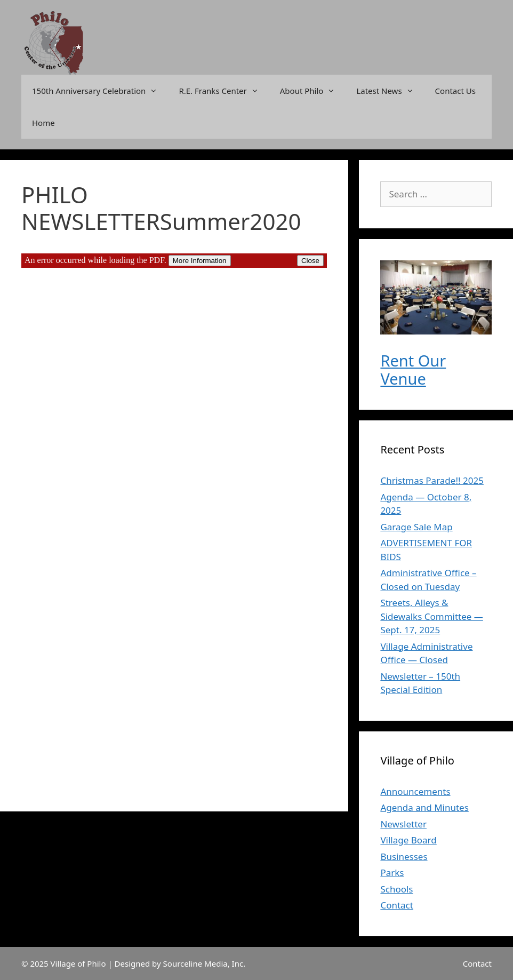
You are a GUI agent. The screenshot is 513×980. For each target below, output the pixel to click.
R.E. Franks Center (224, 91)
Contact (397, 905)
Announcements (415, 791)
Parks (392, 873)
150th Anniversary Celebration (100, 91)
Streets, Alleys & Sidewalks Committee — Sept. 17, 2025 (431, 616)
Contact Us (455, 91)
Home (43, 123)
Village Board (408, 840)
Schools (396, 889)
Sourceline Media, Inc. (205, 963)
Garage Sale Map (416, 527)
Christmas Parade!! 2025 (432, 480)
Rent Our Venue (413, 370)
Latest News (390, 91)
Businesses (404, 856)
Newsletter (403, 824)
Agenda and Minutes (424, 807)
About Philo (313, 91)
